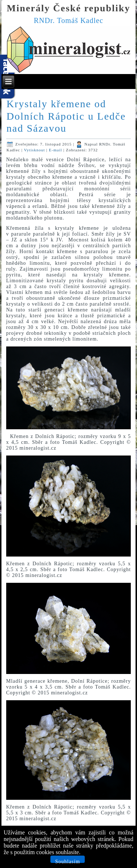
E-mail (56, 150)
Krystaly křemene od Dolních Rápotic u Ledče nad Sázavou (66, 116)
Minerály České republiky (69, 8)
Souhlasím (68, 861)
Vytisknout (35, 150)
